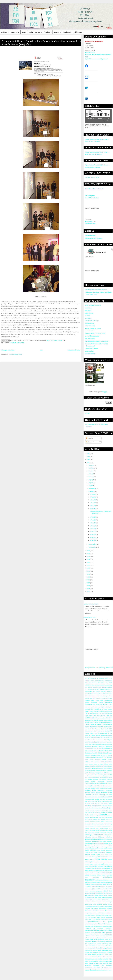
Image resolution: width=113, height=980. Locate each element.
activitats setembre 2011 (92, 828)
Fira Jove (99, 749)
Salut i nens (88, 308)
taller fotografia (104, 948)
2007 (89, 454)
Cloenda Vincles (100, 711)
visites (86, 963)
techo (90, 957)
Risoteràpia (104, 793)
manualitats (91, 897)
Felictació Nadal (105, 744)
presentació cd (90, 928)
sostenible (99, 944)
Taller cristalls (105, 801)
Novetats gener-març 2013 (95, 779)
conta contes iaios (98, 862)
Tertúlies (87, 808)
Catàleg (31, 32)
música (87, 904)
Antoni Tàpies (95, 700)
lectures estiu (107, 895)
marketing (104, 898)
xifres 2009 (103, 970)
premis (110, 924)
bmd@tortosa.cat (90, 52)
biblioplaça (109, 837)
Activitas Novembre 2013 (94, 687)
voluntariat (88, 966)
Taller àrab (104, 806)
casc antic (101, 848)
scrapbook (90, 944)
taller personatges (94, 952)
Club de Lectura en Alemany (103, 722)
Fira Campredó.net (107, 746)
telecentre (94, 957)
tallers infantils (92, 955)
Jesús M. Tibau (89, 351)
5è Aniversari (92, 678)
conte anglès (101, 864)
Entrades (89, 438)
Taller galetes (104, 804)
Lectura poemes (89, 764)
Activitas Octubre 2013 (93, 689)
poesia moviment (89, 924)
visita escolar (103, 959)
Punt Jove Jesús (89, 331)
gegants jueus (98, 884)
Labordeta (96, 762)
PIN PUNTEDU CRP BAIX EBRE (95, 333)
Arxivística (88, 318)
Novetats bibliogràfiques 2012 (98, 773)
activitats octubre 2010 (106, 826)
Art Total (87, 315)
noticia (95, 904)
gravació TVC (105, 887)
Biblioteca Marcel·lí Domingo (93, 238)
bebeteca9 (109, 833)
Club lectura (79, 32)
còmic (93, 868)
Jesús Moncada (95, 757)
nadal (91, 904)
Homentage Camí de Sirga (98, 755)
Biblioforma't (88, 705)
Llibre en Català (98, 764)
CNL (94, 705)
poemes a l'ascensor (103, 922)
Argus (101, 700)
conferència (104, 857)
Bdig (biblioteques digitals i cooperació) (96, 341)
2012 (89, 554)
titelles (100, 957)
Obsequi (104, 779)
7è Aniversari (100, 678)
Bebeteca (108, 702)
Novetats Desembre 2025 (90, 604)
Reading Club (90, 790)
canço (102, 846)
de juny (91, 480)
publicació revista (107, 937)
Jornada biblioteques (95, 760)
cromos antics (88, 866)
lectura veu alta (99, 895)
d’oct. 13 (93, 517)
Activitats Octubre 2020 (92, 178)
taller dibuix (108, 946)
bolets (101, 841)
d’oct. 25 (93, 532)
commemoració (102, 852)
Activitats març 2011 (90, 698)
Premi (102, 786)
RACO (97, 788)
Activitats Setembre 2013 (94, 696)
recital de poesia (99, 939)
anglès (97, 830)
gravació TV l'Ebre (96, 887)
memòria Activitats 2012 (98, 900)
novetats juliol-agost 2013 (97, 915)
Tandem (110, 806)
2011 (89, 551)
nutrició (103, 917)
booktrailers (95, 844)
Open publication (90, 668)
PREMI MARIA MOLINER (100, 784)
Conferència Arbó (89, 731)
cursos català (88, 868)
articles (90, 833)
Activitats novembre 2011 (102, 698)
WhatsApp (96, 815)
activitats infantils (90, 822)
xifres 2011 (108, 970)
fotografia (109, 882)
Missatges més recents (8, 350)
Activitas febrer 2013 (101, 692)
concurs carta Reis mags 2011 (92, 857)
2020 (89, 577)
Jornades (104, 760)
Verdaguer (95, 812)
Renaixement (109, 790)
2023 (89, 586)
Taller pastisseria (96, 806)
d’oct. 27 (93, 537)
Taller (99, 801)
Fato (98, 742)
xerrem (98, 970)
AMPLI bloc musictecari (92, 336)
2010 (89, 462)
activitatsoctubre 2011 (106, 828)
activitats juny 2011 (89, 824)
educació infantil (101, 875)
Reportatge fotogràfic (90, 793)
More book (109, 668)
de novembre (93, 544)
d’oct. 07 (93, 503)
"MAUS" (87, 414)
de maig (91, 477)
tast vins (99, 955)
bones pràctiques (107, 841)
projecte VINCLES (106, 935)
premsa (110, 926)
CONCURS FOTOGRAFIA (104, 705)
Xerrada (103, 815)
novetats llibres (96, 917)
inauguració (99, 891)
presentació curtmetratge (105, 928)
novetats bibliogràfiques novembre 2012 (97, 911)
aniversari (102, 830)
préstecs (99, 937)
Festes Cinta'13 (98, 746)
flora (90, 882)
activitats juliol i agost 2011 (104, 822)
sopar (95, 944)
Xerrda (92, 817)
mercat (106, 900)
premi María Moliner (100, 924)
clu (92, 852)
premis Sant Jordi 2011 (90, 926)
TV (96, 801)
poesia (110, 922)
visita (96, 959)
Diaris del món (88, 740)
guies (94, 889)
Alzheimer (87, 700)
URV (86, 812)
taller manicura (93, 950)
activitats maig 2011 (99, 824)
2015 (89, 562)
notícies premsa (102, 904)
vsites (94, 968)
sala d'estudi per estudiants (105, 941)
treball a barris (106, 957)
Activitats (5, 32)
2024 (89, 589)
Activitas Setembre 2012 (106, 689)
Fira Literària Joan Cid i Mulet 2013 (94, 753)
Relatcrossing (101, 790)
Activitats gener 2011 (106, 696)
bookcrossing (88, 844)
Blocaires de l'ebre (90, 354)
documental (109, 873)
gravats (110, 887)
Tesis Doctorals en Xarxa (95, 808)
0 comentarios (56, 340)
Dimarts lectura (96, 740)
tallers (101, 952)
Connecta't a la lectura (91, 348)
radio (92, 939)
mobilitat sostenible (96, 902)
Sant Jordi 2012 (99, 797)
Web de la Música (90, 339)
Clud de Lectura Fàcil (100, 727)
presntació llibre (100, 933)
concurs (87, 854)
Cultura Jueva (93, 733)
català (106, 848)
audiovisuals (103, 833)
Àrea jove (57, 32)
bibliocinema (108, 835)
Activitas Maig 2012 (99, 685)
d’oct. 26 (93, 535)
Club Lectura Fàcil (90, 713)
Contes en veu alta (102, 731)
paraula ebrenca (88, 919)
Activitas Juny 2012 (89, 685)
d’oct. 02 (93, 497)
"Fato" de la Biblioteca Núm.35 (94, 189)
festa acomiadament (103, 880)
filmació (87, 882)
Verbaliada (90, 812)
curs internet (108, 866)
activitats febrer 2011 (106, 820)
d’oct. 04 (93, 500)
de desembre (92, 547)
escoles (86, 877)
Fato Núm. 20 (97, 744)
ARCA (106, 678)
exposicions (107, 877)
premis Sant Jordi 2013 (102, 926)
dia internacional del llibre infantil (102, 871)
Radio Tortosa (89, 313)
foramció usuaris (96, 882)
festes (110, 880)
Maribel (91, 768)
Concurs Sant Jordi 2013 (103, 729)
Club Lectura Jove (100, 713)
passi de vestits (96, 919)
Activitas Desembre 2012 (94, 683)
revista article (108, 939)
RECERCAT (103, 788)
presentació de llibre (92, 930)
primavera (109, 933)
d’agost (91, 486)
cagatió (93, 846)
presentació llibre (17, 343)
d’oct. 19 (93, 523)
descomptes (104, 868)
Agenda (24, 32)
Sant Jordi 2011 (91, 797)
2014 (89, 559)
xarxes (106, 968)
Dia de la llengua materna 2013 (94, 738)
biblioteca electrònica (106, 839)
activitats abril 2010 (99, 817)
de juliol (91, 483)
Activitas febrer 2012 (90, 692)
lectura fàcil (91, 895)
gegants (93, 884)
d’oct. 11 (93, 509)
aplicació (107, 830)
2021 (89, 580)
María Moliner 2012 (99, 768)
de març (91, 471)
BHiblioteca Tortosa (97, 703)
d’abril (91, 474)
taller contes (101, 946)
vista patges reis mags (105, 963)
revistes (87, 941)
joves (86, 895)
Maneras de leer (103, 766)
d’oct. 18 (93, 520)
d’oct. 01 (93, 494)
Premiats (93, 788)
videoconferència (89, 959)
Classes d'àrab (92, 711)
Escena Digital (104, 740)
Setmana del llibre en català (92, 799)
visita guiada (99, 961)
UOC (110, 810)
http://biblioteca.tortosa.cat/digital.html (96, 59)
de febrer (91, 468)
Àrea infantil (68, 32)
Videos (105, 812)
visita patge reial (107, 961)
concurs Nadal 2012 (106, 855)
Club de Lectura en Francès (93, 724)
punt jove (87, 939)
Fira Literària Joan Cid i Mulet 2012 (102, 751)
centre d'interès (90, 850)
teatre (110, 955)
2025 (89, 592)
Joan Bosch (102, 757)
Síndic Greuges (91, 801)
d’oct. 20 (93, 526)
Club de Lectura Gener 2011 (102, 718)
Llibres (106, 764)
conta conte (89, 859)
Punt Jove (88, 310)
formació (103, 882)
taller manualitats (103, 950)
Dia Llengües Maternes (94, 735)
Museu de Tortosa (107, 771)
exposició (89, 880)
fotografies (88, 884)
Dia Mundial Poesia (106, 735)
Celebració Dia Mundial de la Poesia (96, 709)
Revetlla (98, 793)
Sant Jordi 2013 (107, 797)
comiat (95, 852)
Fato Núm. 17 (103, 742)
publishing (102, 668)
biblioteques (88, 841)
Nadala (87, 773)
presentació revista (89, 933)
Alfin (110, 698)
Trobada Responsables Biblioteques (99, 810)
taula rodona (105, 955)
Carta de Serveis (89, 707)
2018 (89, 571)
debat (100, 868)
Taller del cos (95, 804)
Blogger (104, 392)
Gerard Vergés (108, 753)
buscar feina (101, 844)
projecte (97, 935)
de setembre (92, 488)
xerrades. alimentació (90, 970)
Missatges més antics (74, 350)
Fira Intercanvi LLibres (90, 749)
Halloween (88, 755)
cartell (96, 848)
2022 (89, 583)
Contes (95, 731)
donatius (87, 875)
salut (86, 944)
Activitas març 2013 (96, 694)
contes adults (108, 864)
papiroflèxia (109, 917)
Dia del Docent (108, 738)
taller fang (96, 948)
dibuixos (100, 873)
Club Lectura (109, 711)
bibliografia (88, 837)
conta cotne (106, 862)
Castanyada (109, 707)
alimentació (88, 830)
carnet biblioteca (89, 848)
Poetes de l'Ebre (96, 786)
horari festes (106, 889)
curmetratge (101, 866)
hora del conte (99, 889)
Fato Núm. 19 (89, 744)
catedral (110, 848)
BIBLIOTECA (15, 32)
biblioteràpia (95, 841)
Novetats (39, 32)
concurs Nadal (95, 855)
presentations (89, 221)
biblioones (101, 837)
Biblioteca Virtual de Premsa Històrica (96, 290)
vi (111, 957)
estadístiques (96, 877)
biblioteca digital (96, 839)
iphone (110, 893)
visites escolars (94, 963)
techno (86, 957)
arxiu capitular (96, 833)
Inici (41, 350)
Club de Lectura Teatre (100, 720)
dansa (97, 868)
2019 (89, 574)
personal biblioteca (93, 922)
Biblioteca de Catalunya (92, 321)
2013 (89, 556)
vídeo (98, 968)
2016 (89, 565)
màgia (110, 902)
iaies (110, 889)
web (102, 968)
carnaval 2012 (108, 846)
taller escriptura (88, 948)
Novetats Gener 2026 (89, 617)
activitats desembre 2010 (94, 820)
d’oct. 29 (93, 540)
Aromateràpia (108, 700)
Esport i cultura (93, 742)
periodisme (103, 919)
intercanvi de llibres (90, 893)
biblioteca (88, 839)
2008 (89, 457)
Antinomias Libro (90, 326)
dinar (104, 873)
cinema (87, 852)
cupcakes (95, 866)
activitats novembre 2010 (94, 826)
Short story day (104, 799)
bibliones (95, 837)
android (93, 830)
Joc (106, 757)
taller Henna (105, 944)
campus (98, 846)
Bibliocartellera (89, 323)
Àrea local (48, 32)
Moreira (101, 771)
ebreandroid (93, 875)
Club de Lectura (99, 716)
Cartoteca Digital (100, 707)
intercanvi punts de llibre (102, 893)
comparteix (109, 852)
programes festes (89, 935)
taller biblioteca (93, 946)
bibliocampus (98, 835)
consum (110, 857)
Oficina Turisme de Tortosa (93, 328)
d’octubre (92, 491)
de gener (91, 465)
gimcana (104, 884)
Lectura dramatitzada (106, 762)
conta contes (101, 859)
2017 (89, 568)
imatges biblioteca (90, 891)
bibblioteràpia (88, 835)
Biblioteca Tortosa (90, 223)
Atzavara (87, 703)
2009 (89, 460)
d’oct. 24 (93, 529)
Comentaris (90, 442)
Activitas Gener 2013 (106, 683)
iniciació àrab (107, 891)
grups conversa (88, 889)
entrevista (109, 875)
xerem (110, 968)
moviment (105, 902)
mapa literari (98, 898)
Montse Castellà (95, 771)
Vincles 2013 (89, 815)
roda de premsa (93, 941)
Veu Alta (100, 812)
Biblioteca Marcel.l (90, 235)
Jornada (86, 760)
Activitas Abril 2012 (99, 681)
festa (96, 880)
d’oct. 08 (93, 506)
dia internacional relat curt (91, 873)
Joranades (109, 757)
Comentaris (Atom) (16, 354)
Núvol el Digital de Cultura (93, 305)
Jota (92, 762)
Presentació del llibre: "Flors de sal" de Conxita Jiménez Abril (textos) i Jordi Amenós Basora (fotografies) (41, 43)
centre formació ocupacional (104, 850)
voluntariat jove (99, 966)
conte (95, 864)
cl (90, 852)
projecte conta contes (91, 937)
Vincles (109, 812)
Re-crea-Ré (109, 788)
